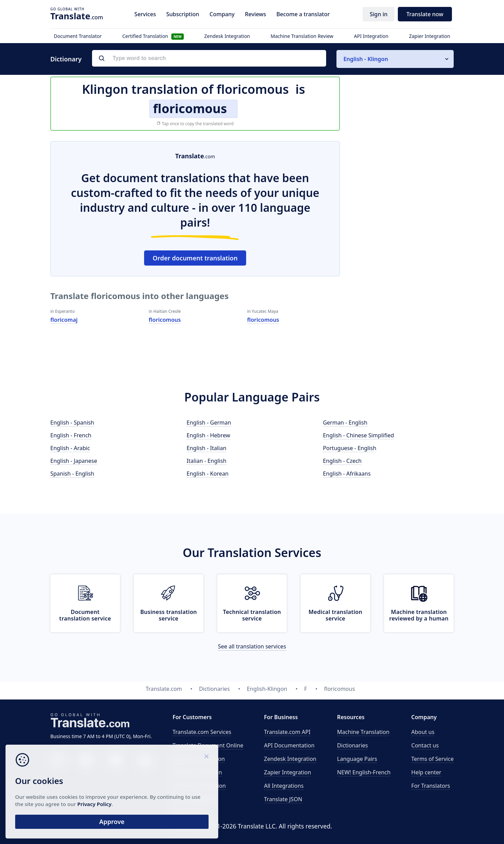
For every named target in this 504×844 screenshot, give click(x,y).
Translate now (425, 14)
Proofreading (189, 813)
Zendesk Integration (227, 36)
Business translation (199, 759)
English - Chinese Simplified (359, 435)
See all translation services (252, 646)
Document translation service (85, 615)
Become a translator (303, 14)
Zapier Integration (430, 36)
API (287, 732)
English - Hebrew (208, 435)
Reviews (255, 14)
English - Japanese (74, 461)
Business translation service (169, 615)
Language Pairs (357, 759)
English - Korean (208, 474)
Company (222, 14)
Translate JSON (283, 799)
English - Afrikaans (347, 474)
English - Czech (342, 461)
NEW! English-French (364, 772)
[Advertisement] (402, 245)
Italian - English (206, 461)
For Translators (431, 786)
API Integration (371, 36)
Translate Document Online (208, 745)
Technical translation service (252, 615)
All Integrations (284, 786)
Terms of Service (432, 759)
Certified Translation (153, 36)
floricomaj (64, 320)
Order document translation (195, 258)
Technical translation (199, 786)
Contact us (425, 745)
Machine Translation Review (302, 36)
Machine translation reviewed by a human (419, 615)
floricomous (165, 320)
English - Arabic (70, 448)
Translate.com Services (202, 732)
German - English (345, 423)
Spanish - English (72, 474)
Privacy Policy (66, 802)
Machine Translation (363, 732)
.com (77, 16)
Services (145, 14)
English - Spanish (72, 423)
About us (423, 732)
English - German (209, 423)
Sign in (379, 14)
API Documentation (289, 745)
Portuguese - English (350, 448)
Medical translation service (335, 615)
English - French (71, 435)
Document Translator (78, 36)
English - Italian (206, 448)
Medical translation (197, 772)
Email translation (194, 799)
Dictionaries (352, 745)
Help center (426, 772)
